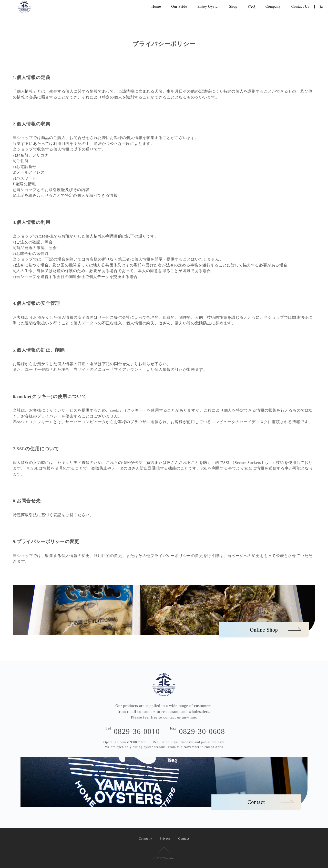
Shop (233, 7)
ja (321, 7)
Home (156, 7)
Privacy (165, 839)
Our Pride (179, 7)
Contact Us (300, 7)
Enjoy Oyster (208, 7)
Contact (184, 839)
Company (273, 7)
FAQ (251, 7)
